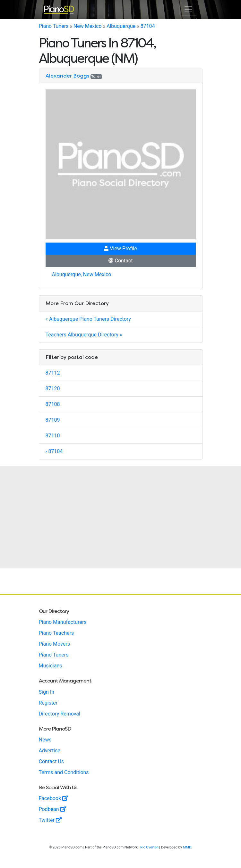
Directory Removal (60, 714)
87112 (53, 373)
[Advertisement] (121, 517)
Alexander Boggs (67, 76)
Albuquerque (121, 26)
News (45, 740)
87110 (53, 436)
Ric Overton (149, 847)
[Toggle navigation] (188, 9)
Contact (121, 261)
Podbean (52, 809)
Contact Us (52, 761)
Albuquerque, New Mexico (82, 274)
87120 (53, 389)
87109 (53, 420)
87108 (53, 404)
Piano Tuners (54, 26)
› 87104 (54, 451)
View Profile (120, 248)
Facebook (53, 798)
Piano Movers (54, 644)
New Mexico (88, 26)
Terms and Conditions (64, 772)
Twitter (50, 820)
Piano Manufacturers (63, 622)
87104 (148, 26)
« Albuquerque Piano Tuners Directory (88, 319)
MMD (187, 847)
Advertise (50, 751)
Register (48, 703)
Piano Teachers (56, 633)
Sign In (47, 692)
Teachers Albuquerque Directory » (84, 335)
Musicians (51, 666)
